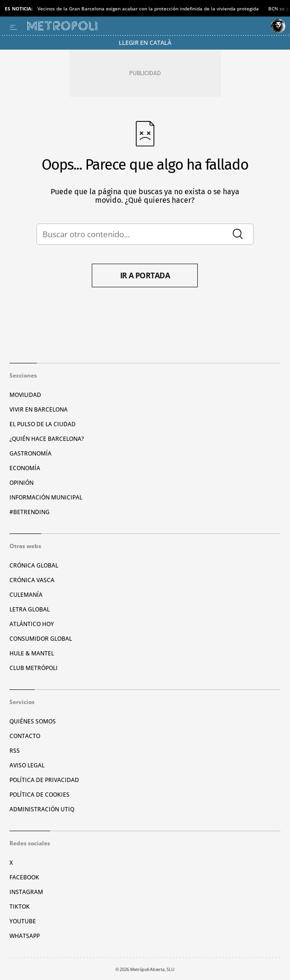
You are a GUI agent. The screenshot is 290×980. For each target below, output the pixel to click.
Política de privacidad (44, 780)
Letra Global (30, 609)
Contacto (25, 736)
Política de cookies (40, 795)
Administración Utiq (42, 809)
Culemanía (26, 595)
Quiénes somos (33, 721)
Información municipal (46, 497)
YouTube (23, 921)
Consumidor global (41, 639)
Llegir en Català (145, 43)
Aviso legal (27, 765)
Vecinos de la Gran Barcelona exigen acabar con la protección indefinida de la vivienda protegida (148, 9)
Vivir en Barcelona (39, 409)
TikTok (20, 907)
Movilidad (25, 395)
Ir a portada (145, 275)
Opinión (22, 483)
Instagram (26, 892)
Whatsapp (25, 936)
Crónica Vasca (32, 580)
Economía (25, 468)
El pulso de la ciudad (43, 424)
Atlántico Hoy (32, 624)
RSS (15, 751)
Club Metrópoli (34, 668)
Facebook (24, 877)
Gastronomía (31, 453)
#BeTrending (30, 512)
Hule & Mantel (32, 653)
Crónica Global (34, 565)
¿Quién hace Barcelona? (47, 439)
